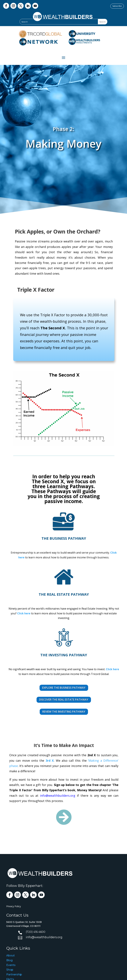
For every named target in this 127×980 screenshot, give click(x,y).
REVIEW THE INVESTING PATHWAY (64, 712)
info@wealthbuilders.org (59, 795)
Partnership (14, 974)
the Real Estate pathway (64, 594)
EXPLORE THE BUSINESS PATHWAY (64, 688)
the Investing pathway (64, 655)
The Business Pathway (64, 538)
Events (11, 965)
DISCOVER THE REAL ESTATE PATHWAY (64, 700)
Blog (9, 960)
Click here (25, 613)
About (11, 955)
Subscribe (117, 6)
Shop (10, 970)
